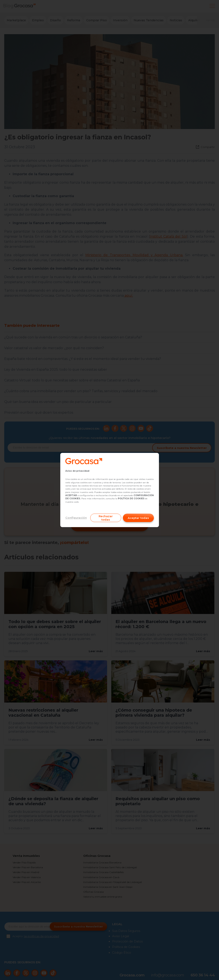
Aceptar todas (138, 518)
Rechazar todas (106, 518)
